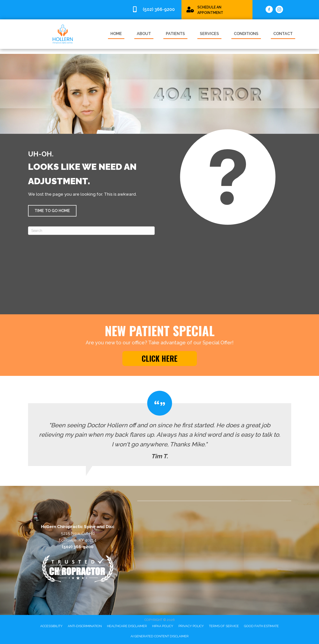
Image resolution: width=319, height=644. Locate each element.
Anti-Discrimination (85, 626)
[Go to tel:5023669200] (154, 10)
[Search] (91, 231)
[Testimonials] (160, 429)
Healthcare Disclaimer (127, 626)
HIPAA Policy (163, 626)
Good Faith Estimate (261, 626)
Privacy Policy (191, 626)
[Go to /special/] (217, 9)
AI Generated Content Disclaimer (160, 636)
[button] (52, 211)
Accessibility (51, 626)
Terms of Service (224, 626)
